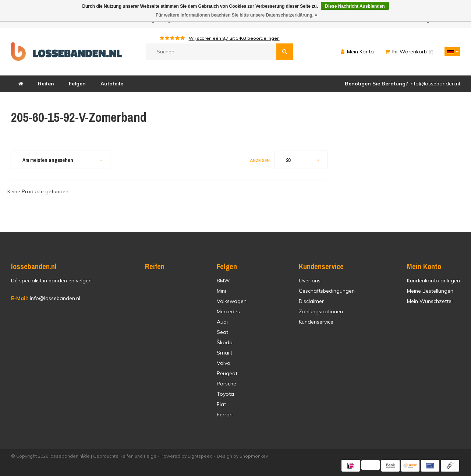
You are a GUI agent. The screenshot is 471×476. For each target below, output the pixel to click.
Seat (222, 332)
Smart (224, 353)
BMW (223, 281)
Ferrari (225, 415)
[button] (450, 52)
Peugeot (227, 373)
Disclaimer (311, 301)
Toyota (225, 394)
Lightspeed (200, 456)
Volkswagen (232, 301)
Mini (221, 291)
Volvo (224, 363)
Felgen (77, 84)
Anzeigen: (260, 161)
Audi (222, 322)
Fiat (221, 404)
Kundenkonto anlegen (433, 281)
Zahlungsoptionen (321, 311)
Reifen (46, 84)
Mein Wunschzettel (430, 301)
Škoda (225, 342)
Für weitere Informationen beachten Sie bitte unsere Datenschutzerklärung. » (236, 15)
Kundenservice (316, 322)
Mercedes (228, 311)
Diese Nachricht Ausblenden (355, 6)
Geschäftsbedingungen (327, 291)
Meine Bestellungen (430, 291)
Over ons (310, 281)
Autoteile (112, 84)
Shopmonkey (254, 456)
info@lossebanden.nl (46, 298)
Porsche (226, 384)
